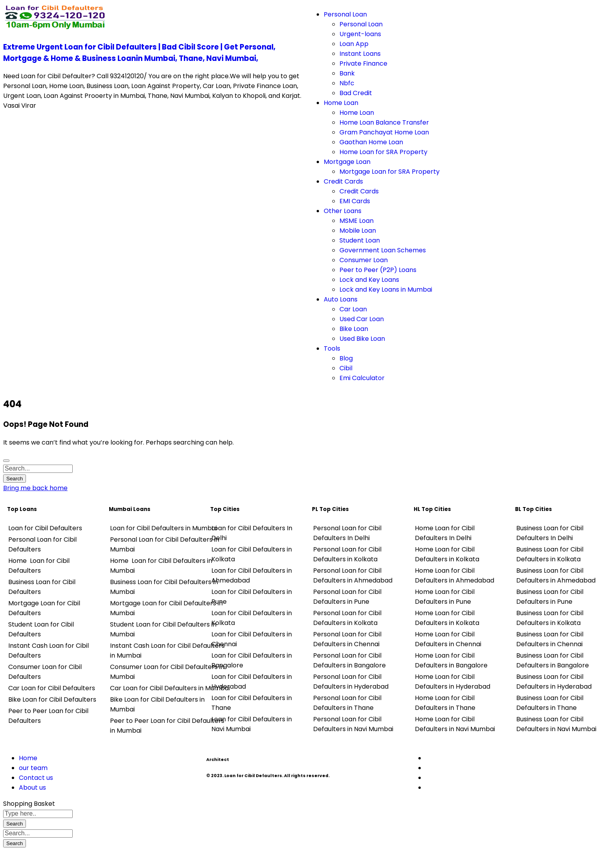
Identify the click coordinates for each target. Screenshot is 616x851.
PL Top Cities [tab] (330, 509)
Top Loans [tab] (22, 509)
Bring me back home (35, 488)
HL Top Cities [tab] (432, 509)
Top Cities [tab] (225, 509)
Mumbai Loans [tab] (130, 509)
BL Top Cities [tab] (533, 509)
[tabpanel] (54, 624)
